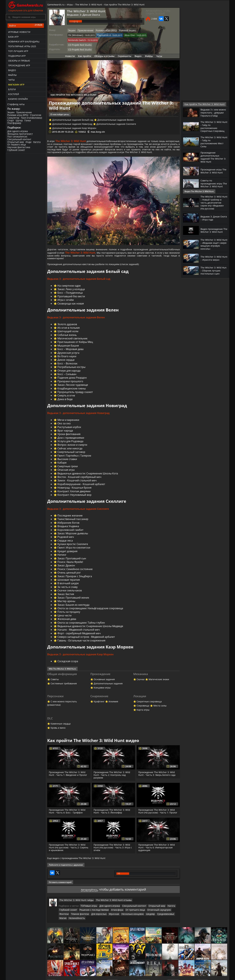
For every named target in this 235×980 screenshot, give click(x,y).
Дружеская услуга (68, 357)
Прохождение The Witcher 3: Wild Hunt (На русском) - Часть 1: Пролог (157, 818)
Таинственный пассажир (73, 524)
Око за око (64, 428)
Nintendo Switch (153, 35)
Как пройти (85, 50)
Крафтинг (99, 708)
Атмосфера (112, 918)
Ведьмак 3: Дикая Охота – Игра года (211, 220)
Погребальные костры (71, 372)
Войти (26, 26)
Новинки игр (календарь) (24, 42)
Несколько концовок (116, 922)
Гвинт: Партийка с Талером (74, 461)
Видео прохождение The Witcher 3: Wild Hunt (213, 232)
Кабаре (62, 468)
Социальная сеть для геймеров (26, 6)
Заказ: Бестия (66, 599)
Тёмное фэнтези (67, 922)
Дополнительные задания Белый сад (73, 114)
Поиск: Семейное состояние (75, 574)
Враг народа (65, 436)
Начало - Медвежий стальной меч (79, 635)
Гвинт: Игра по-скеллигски (74, 553)
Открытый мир (16, 142)
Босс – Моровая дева (70, 354)
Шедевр (133, 922)
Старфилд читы (16, 104)
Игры (70, 5)
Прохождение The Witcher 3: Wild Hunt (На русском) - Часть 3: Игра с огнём (113, 856)
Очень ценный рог (69, 578)
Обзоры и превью (19, 61)
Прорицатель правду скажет (75, 397)
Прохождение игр (19, 65)
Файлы (12, 75)
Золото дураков (67, 329)
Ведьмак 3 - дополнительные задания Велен (76, 322)
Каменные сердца (61, 730)
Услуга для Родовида (70, 446)
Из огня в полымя (69, 333)
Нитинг (62, 560)
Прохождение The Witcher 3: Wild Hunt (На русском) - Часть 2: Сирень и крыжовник (68, 856)
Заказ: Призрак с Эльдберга (75, 581)
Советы (55, 685)
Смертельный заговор (71, 457)
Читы (11, 80)
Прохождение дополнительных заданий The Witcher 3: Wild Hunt (213, 158)
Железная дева (67, 624)
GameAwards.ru (56, 5)
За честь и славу (68, 592)
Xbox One (126, 35)
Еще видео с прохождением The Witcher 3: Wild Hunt (76, 867)
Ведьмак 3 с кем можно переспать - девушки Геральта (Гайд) (212, 114)
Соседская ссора (68, 667)
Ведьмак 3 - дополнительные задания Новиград (78, 418)
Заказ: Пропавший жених (73, 603)
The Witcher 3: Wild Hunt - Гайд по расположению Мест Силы (213, 143)
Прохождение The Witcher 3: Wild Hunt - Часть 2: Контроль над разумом (112, 781)
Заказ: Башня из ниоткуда (73, 610)
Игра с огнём (66, 304)
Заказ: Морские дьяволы (73, 539)
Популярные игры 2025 (22, 46)
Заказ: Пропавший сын (72, 564)
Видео (12, 70)
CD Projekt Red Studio (79, 39)
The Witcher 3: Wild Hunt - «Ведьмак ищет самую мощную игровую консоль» (214, 246)
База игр (13, 37)
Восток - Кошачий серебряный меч (79, 482)
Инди (28, 142)
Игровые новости (19, 32)
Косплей (14, 94)
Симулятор (13, 118)
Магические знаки (159, 685)
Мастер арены (66, 607)
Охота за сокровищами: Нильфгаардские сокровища (90, 614)
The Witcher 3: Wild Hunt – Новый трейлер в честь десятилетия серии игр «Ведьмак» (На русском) (212, 204)
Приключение (24, 112)
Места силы (160, 712)
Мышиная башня (68, 350)
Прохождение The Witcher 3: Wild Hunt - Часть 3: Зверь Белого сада (157, 780)
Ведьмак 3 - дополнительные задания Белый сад (79, 283)
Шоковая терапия (69, 585)
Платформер (14, 123)
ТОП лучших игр (18, 51)
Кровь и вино (58, 734)
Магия (160, 922)
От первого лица (17, 144)
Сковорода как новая (71, 308)
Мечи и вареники (68, 425)
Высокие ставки (67, 464)
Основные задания (104, 685)
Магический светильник (72, 343)
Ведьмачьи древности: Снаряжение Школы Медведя (90, 632)
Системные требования (64, 689)
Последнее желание (70, 521)
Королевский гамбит (70, 535)
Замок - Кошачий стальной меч (77, 486)
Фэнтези (167, 918)
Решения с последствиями (91, 918)
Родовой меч (66, 542)
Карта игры (143, 716)
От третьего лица (129, 918)
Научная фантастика (19, 147)
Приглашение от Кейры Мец (75, 347)
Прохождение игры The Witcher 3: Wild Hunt (212, 172)
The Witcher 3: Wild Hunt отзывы (108, 909)
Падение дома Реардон (72, 382)
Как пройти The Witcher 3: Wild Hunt (124, 5)
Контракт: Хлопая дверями (74, 496)
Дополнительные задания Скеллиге (116, 118)
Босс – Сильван (67, 379)
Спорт (11, 120)
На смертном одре (69, 290)
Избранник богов (68, 528)
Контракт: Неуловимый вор (74, 500)
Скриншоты (125, 50)
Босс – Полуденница (70, 297)
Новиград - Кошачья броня (74, 493)
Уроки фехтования (69, 439)
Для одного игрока (18, 131)
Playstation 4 (101, 35)
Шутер (19, 120)
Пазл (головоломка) (31, 118)
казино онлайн (18, 99)
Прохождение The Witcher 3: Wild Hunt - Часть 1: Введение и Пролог (68, 780)
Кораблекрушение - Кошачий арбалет (81, 489)
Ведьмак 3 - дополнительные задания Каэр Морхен (80, 660)
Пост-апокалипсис (17, 137)
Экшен (11, 112)
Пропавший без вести (71, 301)
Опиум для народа (69, 375)
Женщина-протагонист (20, 134)
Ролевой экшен (123, 30)
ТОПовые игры (88, 914)
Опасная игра (66, 475)
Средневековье (147, 922)
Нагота (37, 142)
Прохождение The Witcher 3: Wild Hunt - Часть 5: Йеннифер (112, 817)
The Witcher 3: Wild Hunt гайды (74, 909)
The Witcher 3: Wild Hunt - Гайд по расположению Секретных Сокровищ (214, 128)
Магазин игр (16, 85)
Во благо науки (67, 361)
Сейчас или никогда (70, 453)
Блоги (12, 89)
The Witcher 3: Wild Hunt (89, 5)
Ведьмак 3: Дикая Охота (79, 14)
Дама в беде (65, 404)
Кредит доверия (67, 557)
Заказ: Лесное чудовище (73, 390)
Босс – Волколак (67, 368)
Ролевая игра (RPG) (18, 115)
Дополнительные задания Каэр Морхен (74, 122)
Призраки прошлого (70, 386)
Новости (70, 50)
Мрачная (98, 922)
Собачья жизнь (67, 340)
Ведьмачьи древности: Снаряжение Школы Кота (88, 478)
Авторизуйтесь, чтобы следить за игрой (158, 12)
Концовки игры (102, 694)
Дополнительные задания (108, 689)
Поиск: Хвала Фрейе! (70, 567)
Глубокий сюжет (16, 150)
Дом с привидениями (71, 443)
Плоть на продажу (69, 617)
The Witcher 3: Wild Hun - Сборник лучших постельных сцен (213, 273)
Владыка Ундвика (68, 532)
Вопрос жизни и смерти (72, 450)
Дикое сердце (66, 365)
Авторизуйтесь (89, 898)
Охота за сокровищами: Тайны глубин (81, 628)
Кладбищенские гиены (72, 393)
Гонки (28, 120)
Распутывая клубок (69, 432)
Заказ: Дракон (66, 571)
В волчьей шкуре (68, 589)
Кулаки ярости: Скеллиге (73, 549)
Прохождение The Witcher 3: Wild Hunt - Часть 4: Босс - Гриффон (68, 817)
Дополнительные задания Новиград (72, 118)
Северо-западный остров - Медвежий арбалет (86, 642)
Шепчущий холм (68, 336)
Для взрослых (85, 922)
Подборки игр (17, 56)
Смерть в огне (66, 400)
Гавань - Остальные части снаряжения (81, 646)
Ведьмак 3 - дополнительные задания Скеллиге (78, 514)
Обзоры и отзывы (104, 50)
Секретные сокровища (149, 708)
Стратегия (36, 115)
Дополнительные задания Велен (116, 114)
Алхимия (113, 708)
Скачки (141, 685)
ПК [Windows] (75, 35)
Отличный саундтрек (150, 918)
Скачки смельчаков (70, 596)
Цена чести (64, 621)
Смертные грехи (68, 471)
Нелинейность (67, 926)
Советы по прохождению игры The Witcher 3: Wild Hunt (212, 185)
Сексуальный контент (19, 139)
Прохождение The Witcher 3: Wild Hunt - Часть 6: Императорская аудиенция (157, 856)
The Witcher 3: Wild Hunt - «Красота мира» (212, 260)
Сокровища (143, 712)
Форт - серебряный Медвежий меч (79, 639)
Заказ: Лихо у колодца (71, 294)
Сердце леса (65, 546)
